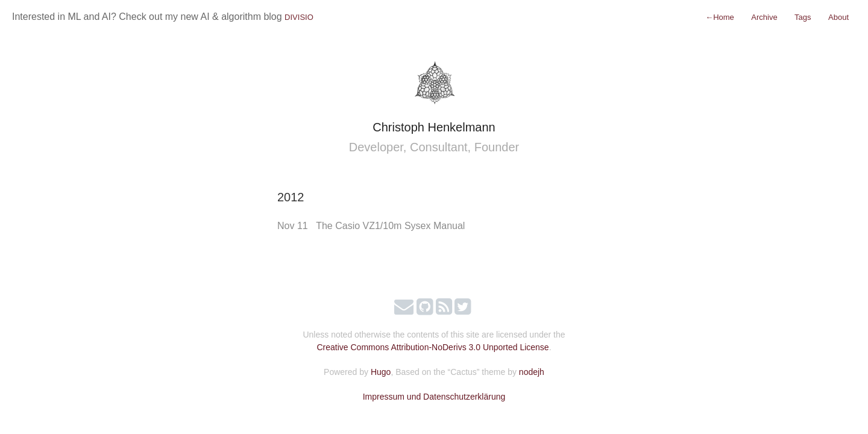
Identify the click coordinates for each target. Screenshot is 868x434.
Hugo (381, 372)
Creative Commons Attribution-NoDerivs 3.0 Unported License (432, 347)
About (838, 17)
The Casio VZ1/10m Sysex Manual (390, 226)
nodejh (532, 372)
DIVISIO (299, 17)
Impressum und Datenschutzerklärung (434, 397)
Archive (764, 17)
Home (720, 17)
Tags (803, 17)
